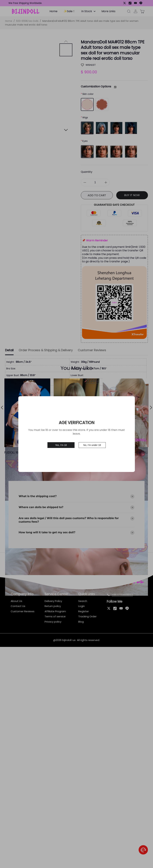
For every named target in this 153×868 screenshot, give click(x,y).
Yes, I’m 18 (61, 445)
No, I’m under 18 (92, 445)
